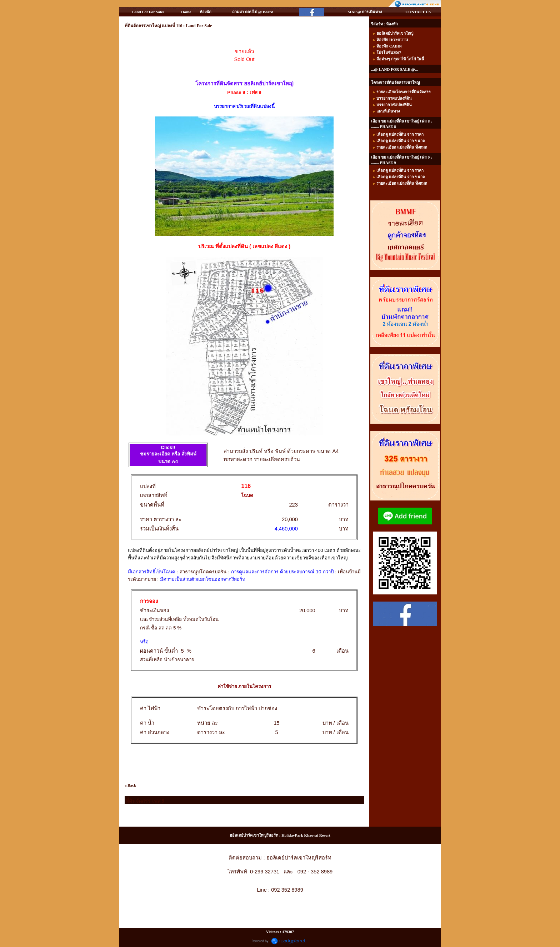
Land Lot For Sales (148, 12)
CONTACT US (418, 12)
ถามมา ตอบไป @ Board (253, 12)
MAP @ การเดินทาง (365, 12)
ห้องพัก (206, 12)
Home (186, 12)
